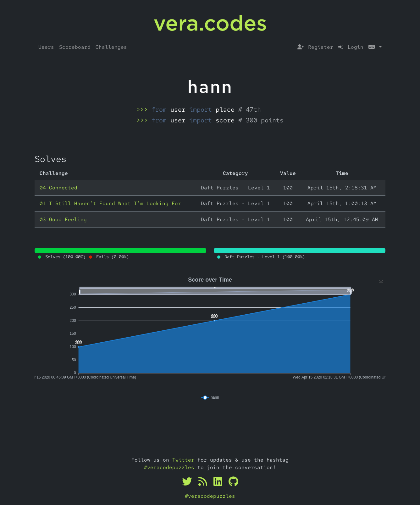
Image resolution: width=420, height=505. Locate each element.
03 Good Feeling (63, 219)
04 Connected (58, 188)
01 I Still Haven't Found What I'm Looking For (110, 203)
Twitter (183, 460)
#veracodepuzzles (169, 467)
